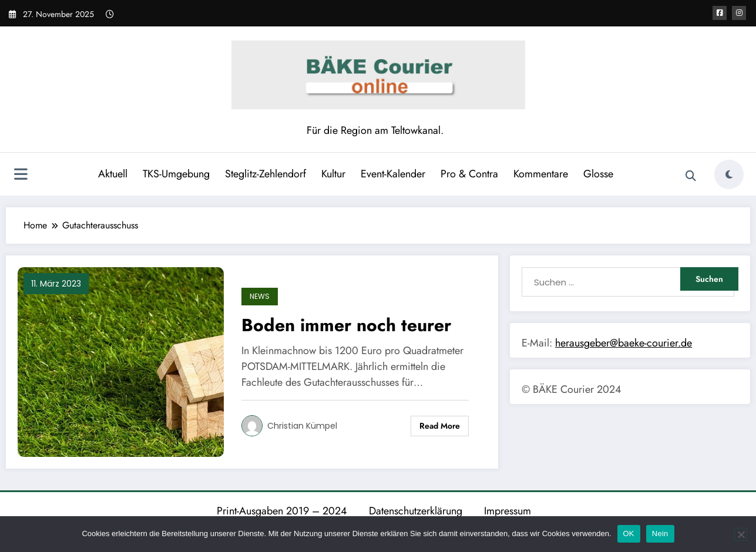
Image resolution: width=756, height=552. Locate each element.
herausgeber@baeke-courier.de (624, 343)
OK (629, 534)
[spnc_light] (729, 174)
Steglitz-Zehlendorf (266, 174)
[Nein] (741, 534)
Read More (440, 426)
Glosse (598, 174)
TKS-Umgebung (176, 174)
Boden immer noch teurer (346, 325)
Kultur (333, 174)
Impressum (508, 511)
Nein (660, 534)
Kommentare (541, 174)
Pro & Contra (469, 174)
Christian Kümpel (302, 426)
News (260, 296)
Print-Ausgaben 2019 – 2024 (282, 511)
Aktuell (113, 174)
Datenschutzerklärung (416, 511)
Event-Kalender (393, 174)
